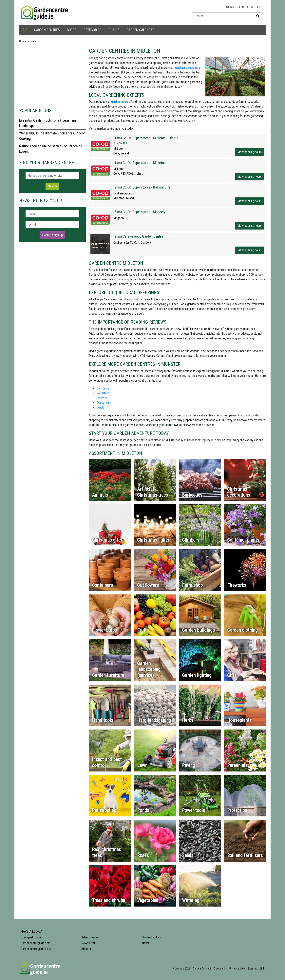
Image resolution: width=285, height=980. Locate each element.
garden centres (121, 102)
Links (263, 969)
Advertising (255, 7)
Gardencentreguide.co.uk (36, 949)
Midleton (36, 41)
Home (23, 41)
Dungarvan (103, 403)
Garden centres (47, 30)
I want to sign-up (52, 235)
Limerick (102, 398)
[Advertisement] (52, 75)
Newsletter (235, 7)
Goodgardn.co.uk (31, 937)
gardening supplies (187, 68)
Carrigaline (103, 388)
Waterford (103, 393)
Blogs (72, 30)
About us (87, 949)
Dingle (101, 407)
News (145, 943)
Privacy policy (237, 969)
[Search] (256, 16)
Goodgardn (220, 969)
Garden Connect (202, 969)
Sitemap (252, 969)
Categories (92, 30)
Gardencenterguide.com (36, 943)
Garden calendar (141, 30)
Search (52, 186)
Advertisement (90, 937)
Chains (114, 30)
